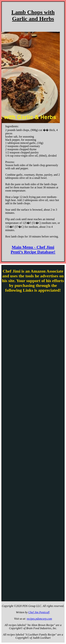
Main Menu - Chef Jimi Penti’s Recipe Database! (33, 250)
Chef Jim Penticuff (39, 612)
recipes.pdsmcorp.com (39, 619)
